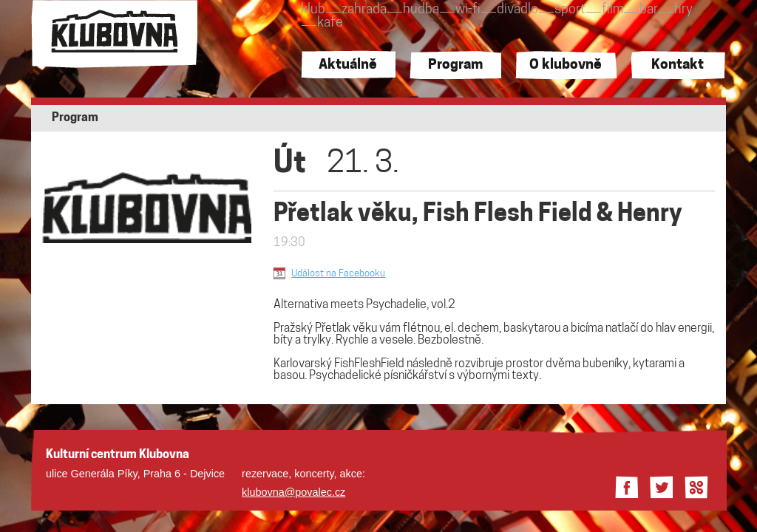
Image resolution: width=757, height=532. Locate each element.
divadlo (517, 10)
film (612, 10)
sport (570, 10)
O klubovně (566, 65)
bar (649, 10)
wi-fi (468, 10)
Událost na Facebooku (338, 274)
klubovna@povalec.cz (293, 492)
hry (683, 10)
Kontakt (678, 65)
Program (455, 65)
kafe (330, 23)
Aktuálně (348, 65)
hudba (421, 10)
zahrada (364, 10)
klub (313, 10)
